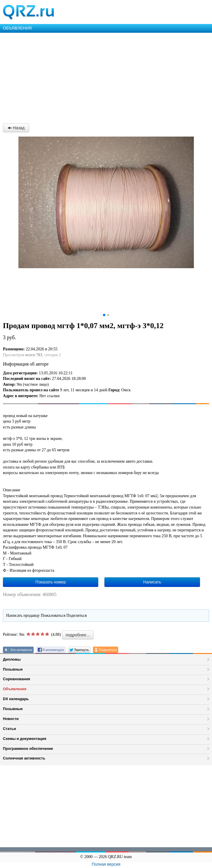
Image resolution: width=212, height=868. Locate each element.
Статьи (10, 729)
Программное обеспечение (28, 749)
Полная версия (106, 864)
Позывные (13, 669)
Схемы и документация (25, 739)
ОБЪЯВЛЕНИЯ (17, 28)
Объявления (15, 689)
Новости (11, 719)
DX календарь (16, 699)
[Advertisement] (106, 77)
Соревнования (17, 679)
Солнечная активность (24, 758)
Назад (16, 128)
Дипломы (12, 659)
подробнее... (78, 635)
